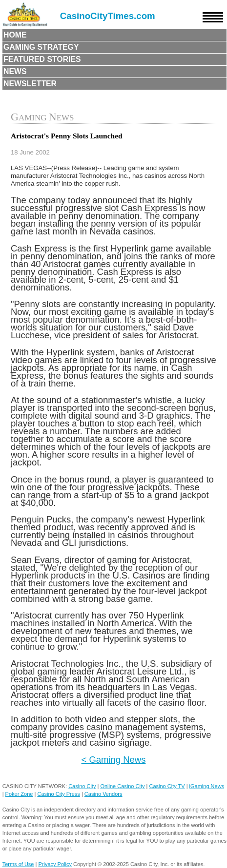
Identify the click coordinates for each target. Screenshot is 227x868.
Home (15, 35)
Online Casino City (122, 786)
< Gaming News (114, 760)
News (15, 71)
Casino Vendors (103, 794)
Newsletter (30, 84)
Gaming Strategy (41, 47)
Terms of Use (18, 864)
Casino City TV (167, 786)
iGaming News (207, 786)
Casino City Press (58, 794)
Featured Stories (42, 59)
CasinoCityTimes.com (108, 16)
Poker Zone (19, 794)
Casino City (82, 786)
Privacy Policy (55, 864)
